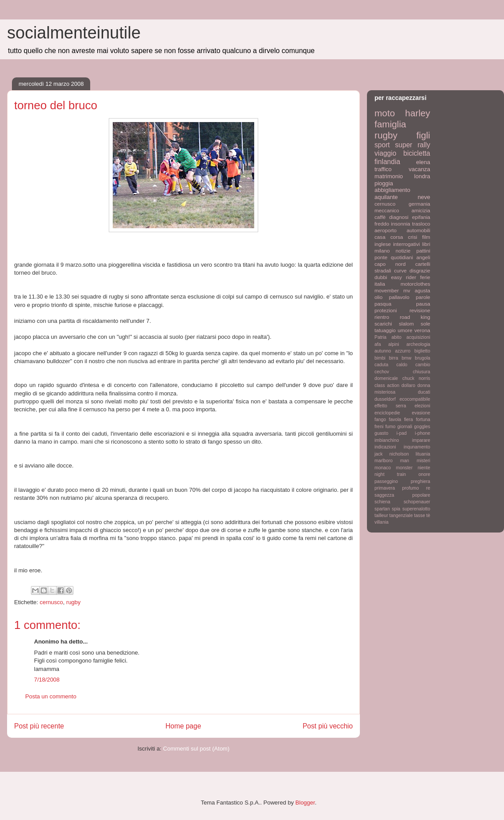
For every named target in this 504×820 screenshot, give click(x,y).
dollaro (408, 385)
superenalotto (416, 509)
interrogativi (406, 244)
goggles (422, 427)
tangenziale (401, 515)
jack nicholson (392, 454)
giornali (405, 427)
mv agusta (417, 290)
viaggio (385, 153)
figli (423, 135)
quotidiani (402, 257)
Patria (380, 337)
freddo (382, 224)
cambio (423, 365)
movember (387, 290)
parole (423, 297)
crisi (413, 237)
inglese (383, 244)
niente (424, 468)
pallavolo (399, 297)
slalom (406, 324)
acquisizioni (418, 337)
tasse (420, 515)
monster (405, 468)
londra (422, 176)
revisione (420, 310)
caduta (381, 365)
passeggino (386, 481)
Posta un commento (51, 696)
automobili (418, 230)
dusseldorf (385, 399)
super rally (413, 145)
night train (390, 474)
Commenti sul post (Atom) (196, 749)
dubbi (381, 277)
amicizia (421, 210)
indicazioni (385, 447)
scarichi (383, 324)
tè (428, 515)
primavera (385, 488)
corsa (397, 237)
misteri (423, 461)
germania (419, 204)
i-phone (422, 433)
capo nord (390, 264)
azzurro (403, 351)
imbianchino (387, 440)
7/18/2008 (47, 680)
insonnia (401, 224)
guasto (381, 433)
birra (394, 358)
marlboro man (392, 461)
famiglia (390, 124)
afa (378, 344)
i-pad (402, 433)
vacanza (420, 169)
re (428, 488)
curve (400, 270)
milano (382, 251)
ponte (381, 257)
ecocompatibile (415, 399)
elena (423, 162)
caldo (402, 365)
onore (424, 474)
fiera (409, 420)
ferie (425, 277)
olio (378, 297)
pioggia (384, 183)
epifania (421, 217)
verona (422, 330)
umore (405, 330)
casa (380, 237)
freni (379, 427)
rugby (74, 602)
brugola (422, 358)
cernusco (52, 602)
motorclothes (415, 284)
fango (380, 420)
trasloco (421, 224)
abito (396, 337)
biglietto (422, 351)
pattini (423, 251)
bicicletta (417, 153)
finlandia (387, 162)
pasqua (383, 304)
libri (426, 244)
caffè (380, 217)
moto (385, 113)
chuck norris (416, 378)
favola (395, 420)
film (426, 237)
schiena (382, 502)
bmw (406, 358)
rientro (382, 317)
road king (415, 317)
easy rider (403, 277)
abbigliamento (392, 190)
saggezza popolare (402, 495)
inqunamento (417, 447)
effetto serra (390, 406)
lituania (423, 454)
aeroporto (386, 230)
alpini (393, 344)
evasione (421, 413)
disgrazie (420, 270)
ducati (424, 392)
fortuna (423, 420)
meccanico (387, 210)
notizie (403, 251)
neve (424, 197)
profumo (410, 488)
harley (418, 113)
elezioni (422, 406)
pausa (423, 304)
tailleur (381, 515)
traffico (383, 169)
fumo (390, 427)
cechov (382, 372)
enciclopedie (387, 413)
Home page (183, 726)
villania (382, 522)
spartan (382, 509)
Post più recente (39, 726)
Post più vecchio (328, 726)
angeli (423, 257)
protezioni (386, 310)
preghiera (420, 481)
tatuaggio (385, 330)
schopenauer (417, 502)
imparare (421, 440)
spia (396, 509)
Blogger (305, 803)
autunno (383, 351)
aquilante (386, 197)
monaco (383, 468)
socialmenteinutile (74, 33)
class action (387, 385)
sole (426, 324)
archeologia (418, 344)
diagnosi (399, 217)
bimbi (380, 358)
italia (380, 284)
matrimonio (389, 176)
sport (382, 145)
